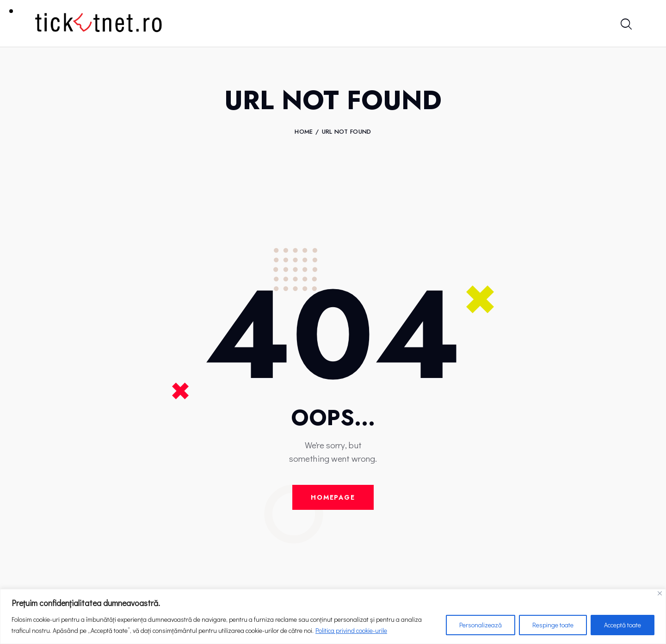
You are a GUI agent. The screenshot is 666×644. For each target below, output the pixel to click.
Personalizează (481, 625)
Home (304, 132)
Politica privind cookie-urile (351, 630)
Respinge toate (553, 625)
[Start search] (626, 25)
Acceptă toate (623, 625)
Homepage (333, 497)
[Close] (660, 593)
